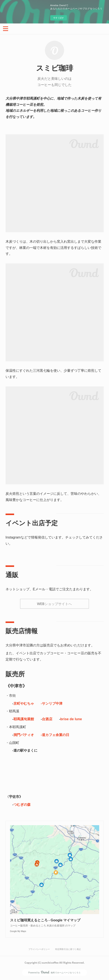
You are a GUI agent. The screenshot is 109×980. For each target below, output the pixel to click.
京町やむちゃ (24, 703)
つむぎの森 (22, 805)
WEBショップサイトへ (54, 604)
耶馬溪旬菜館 (24, 719)
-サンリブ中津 (52, 703)
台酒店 (47, 719)
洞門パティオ (24, 735)
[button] (6, 28)
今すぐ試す (59, 18)
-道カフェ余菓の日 (55, 735)
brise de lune (71, 719)
